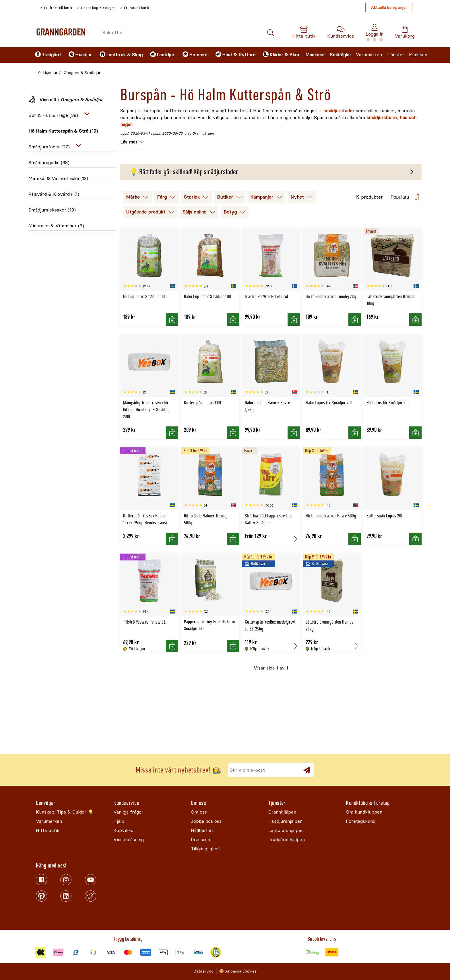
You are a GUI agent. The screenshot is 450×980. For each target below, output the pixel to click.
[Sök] (271, 33)
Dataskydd (203, 971)
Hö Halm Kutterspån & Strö (63, 131)
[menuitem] (47, 55)
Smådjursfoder (49, 147)
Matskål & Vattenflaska (58, 178)
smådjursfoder (339, 111)
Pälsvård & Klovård (54, 194)
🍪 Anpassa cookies (238, 971)
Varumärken (369, 55)
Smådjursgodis (49, 163)
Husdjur (50, 73)
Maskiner (315, 55)
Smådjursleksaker (52, 210)
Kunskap (418, 55)
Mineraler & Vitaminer (56, 226)
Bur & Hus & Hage (53, 115)
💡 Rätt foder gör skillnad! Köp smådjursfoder (184, 172)
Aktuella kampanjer (389, 8)
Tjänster (395, 55)
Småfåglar (341, 55)
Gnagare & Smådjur (82, 73)
